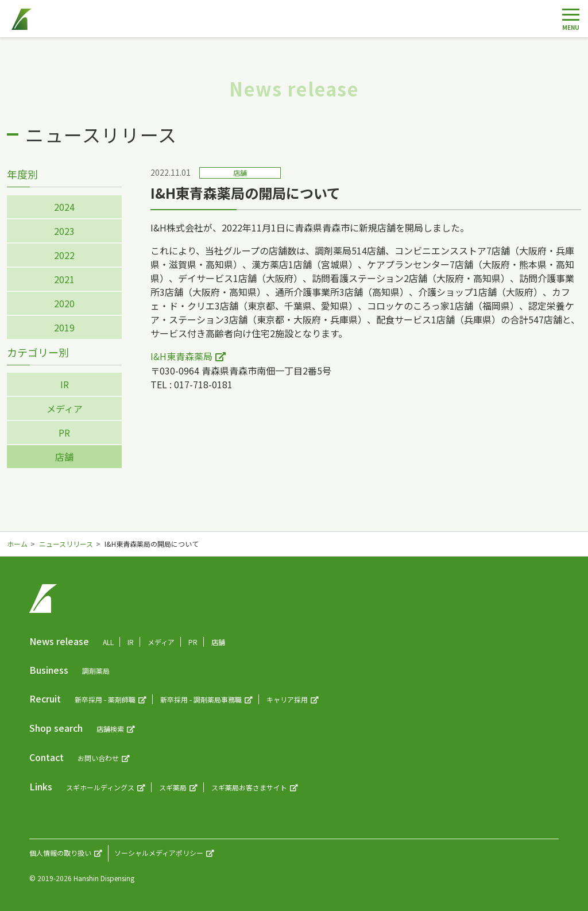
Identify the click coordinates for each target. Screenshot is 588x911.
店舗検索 (110, 729)
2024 (64, 207)
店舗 (64, 457)
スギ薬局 (173, 787)
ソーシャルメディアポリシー (159, 853)
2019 (64, 327)
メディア (65, 408)
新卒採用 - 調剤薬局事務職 (201, 699)
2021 (64, 279)
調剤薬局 (96, 671)
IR (65, 384)
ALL (108, 642)
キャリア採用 (287, 699)
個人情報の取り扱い (60, 853)
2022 (64, 255)
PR (64, 433)
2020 (64, 303)
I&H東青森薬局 (181, 356)
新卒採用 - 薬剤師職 (105, 699)
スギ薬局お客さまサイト (249, 787)
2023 (64, 231)
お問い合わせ (98, 758)
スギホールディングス (100, 787)
